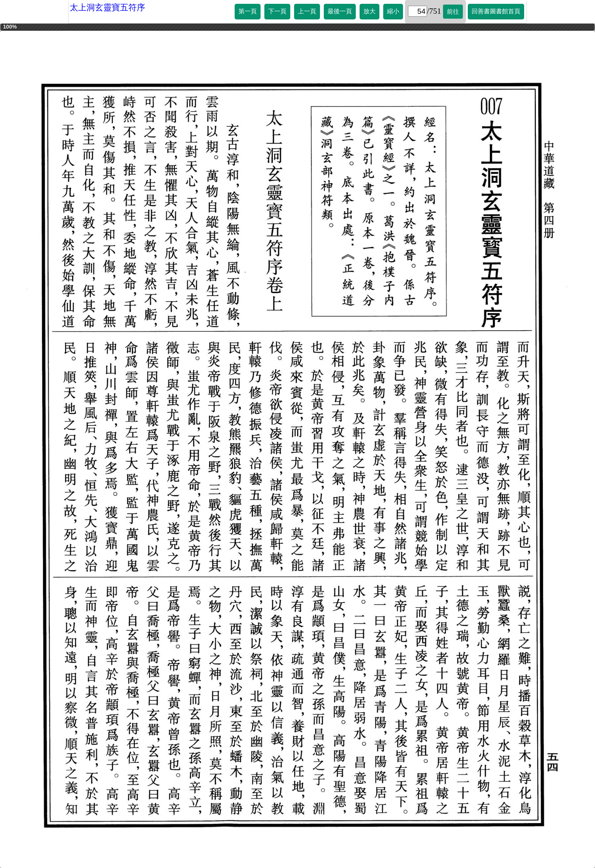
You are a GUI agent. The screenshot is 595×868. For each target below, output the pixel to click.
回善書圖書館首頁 (496, 11)
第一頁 (248, 11)
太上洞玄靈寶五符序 (107, 7)
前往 (453, 12)
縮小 (393, 11)
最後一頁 (340, 11)
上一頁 (307, 11)
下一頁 (277, 11)
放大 (369, 11)
